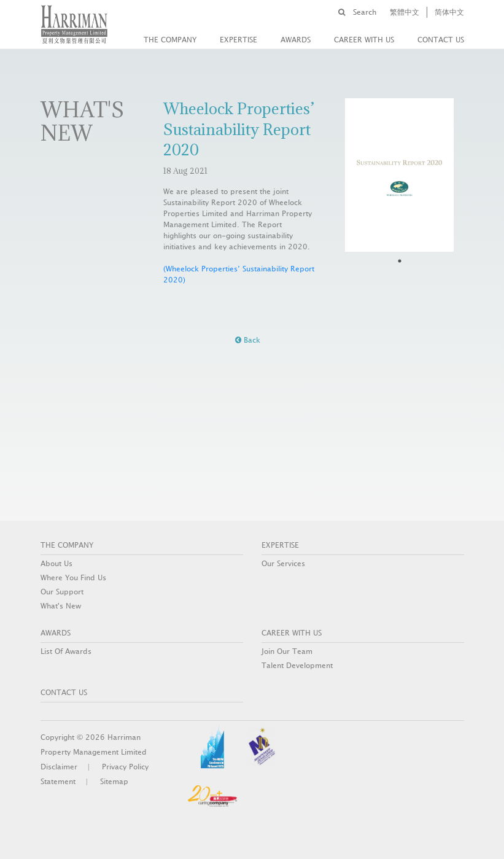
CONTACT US (441, 40)
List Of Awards (66, 651)
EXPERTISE (238, 40)
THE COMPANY (170, 40)
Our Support (62, 592)
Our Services (283, 564)
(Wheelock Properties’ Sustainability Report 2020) (239, 274)
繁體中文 (405, 12)
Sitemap (114, 782)
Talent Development (297, 666)
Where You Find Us (73, 578)
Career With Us (364, 40)
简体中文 (449, 12)
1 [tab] (400, 261)
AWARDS (296, 40)
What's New (61, 606)
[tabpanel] (400, 175)
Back (248, 340)
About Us (56, 564)
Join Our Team (287, 651)
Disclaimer (59, 767)
